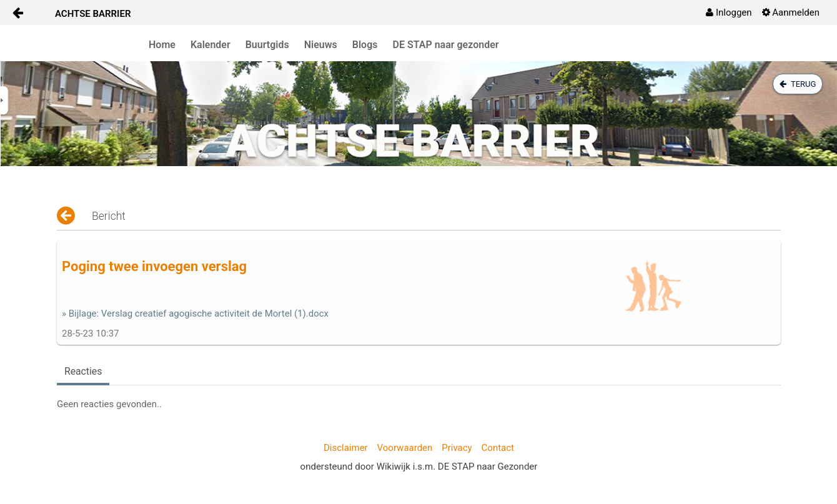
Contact (498, 448)
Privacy (457, 448)
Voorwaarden (405, 448)
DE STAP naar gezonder (446, 45)
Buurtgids (267, 45)
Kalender (210, 45)
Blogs (365, 45)
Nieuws (321, 45)
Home (162, 45)
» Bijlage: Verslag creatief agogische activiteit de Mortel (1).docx (195, 314)
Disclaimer (346, 448)
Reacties (83, 371)
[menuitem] (729, 12)
